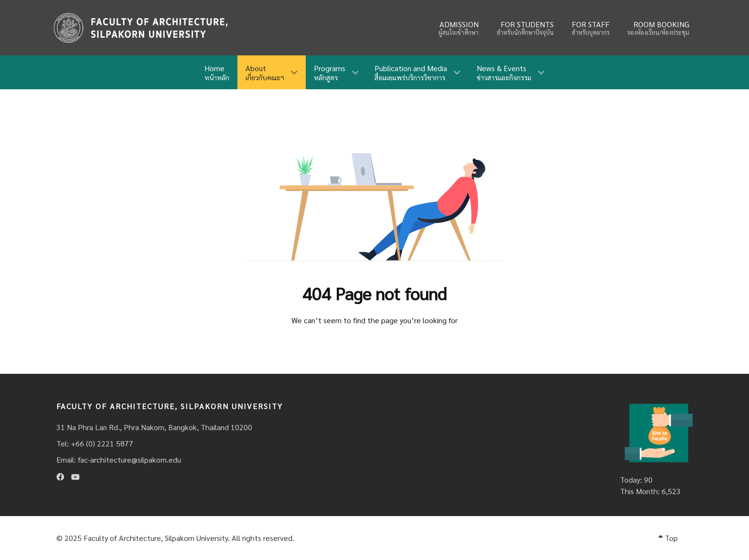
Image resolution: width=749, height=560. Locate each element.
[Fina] (140, 28)
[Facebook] (60, 477)
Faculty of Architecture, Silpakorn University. (157, 538)
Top (668, 538)
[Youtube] (75, 477)
